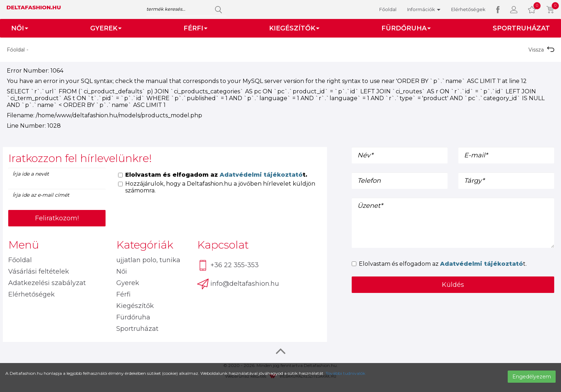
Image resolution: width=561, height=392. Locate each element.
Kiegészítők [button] (294, 28)
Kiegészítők (135, 306)
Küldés (453, 285)
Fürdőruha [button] (406, 28)
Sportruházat (521, 28)
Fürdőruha (133, 317)
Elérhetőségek (468, 9)
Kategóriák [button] (145, 245)
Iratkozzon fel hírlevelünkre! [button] (80, 158)
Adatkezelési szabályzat (47, 283)
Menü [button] (24, 245)
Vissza (541, 50)
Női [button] (20, 28)
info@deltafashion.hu (238, 284)
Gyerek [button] (106, 28)
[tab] (165, 158)
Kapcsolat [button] (223, 245)
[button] (514, 9)
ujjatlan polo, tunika (148, 260)
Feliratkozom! (57, 218)
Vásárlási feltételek (39, 271)
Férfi (123, 294)
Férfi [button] (196, 28)
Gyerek (128, 283)
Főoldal (388, 9)
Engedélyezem (532, 377)
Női (122, 271)
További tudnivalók (345, 373)
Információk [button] (424, 9)
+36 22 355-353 (228, 266)
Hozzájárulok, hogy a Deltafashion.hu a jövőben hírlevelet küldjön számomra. (217, 187)
